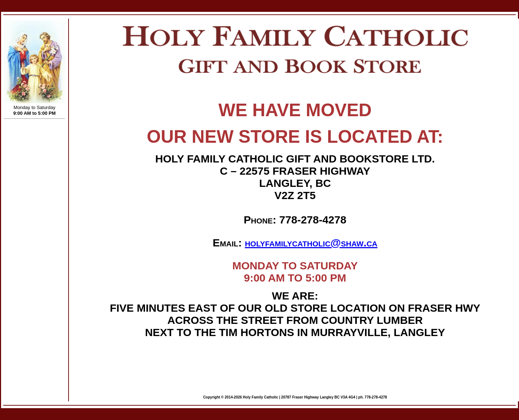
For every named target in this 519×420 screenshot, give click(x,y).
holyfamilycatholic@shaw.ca (311, 243)
